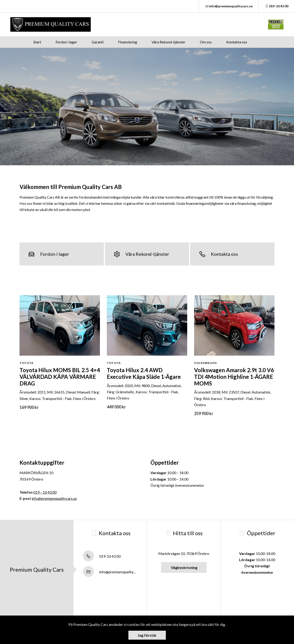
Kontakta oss (237, 42)
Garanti (98, 42)
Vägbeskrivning (184, 567)
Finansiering (128, 42)
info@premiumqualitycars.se (229, 6)
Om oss (206, 42)
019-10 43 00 (276, 6)
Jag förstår (147, 635)
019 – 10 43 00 (45, 492)
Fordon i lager (66, 42)
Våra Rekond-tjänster (168, 42)
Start (37, 42)
